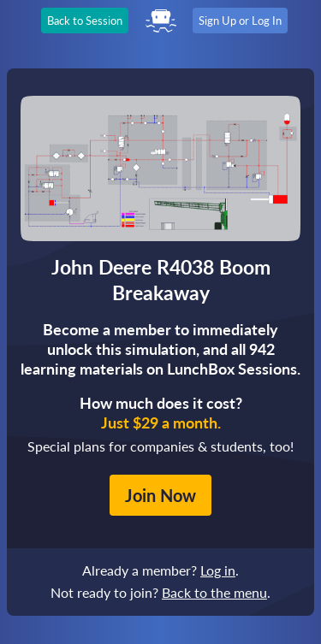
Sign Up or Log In (240, 21)
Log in (218, 570)
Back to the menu (214, 592)
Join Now (160, 495)
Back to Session (85, 21)
